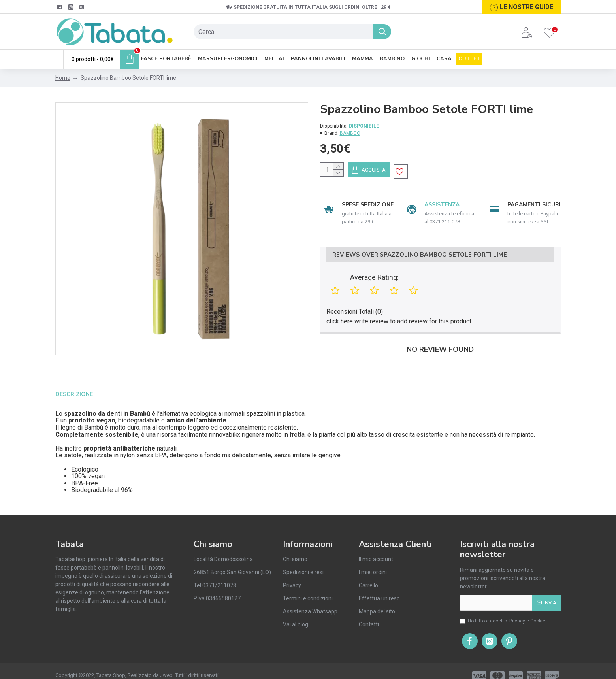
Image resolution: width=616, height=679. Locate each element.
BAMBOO (350, 133)
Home (63, 78)
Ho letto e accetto (503, 610)
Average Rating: (374, 286)
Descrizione (74, 394)
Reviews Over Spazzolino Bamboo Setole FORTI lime (420, 264)
